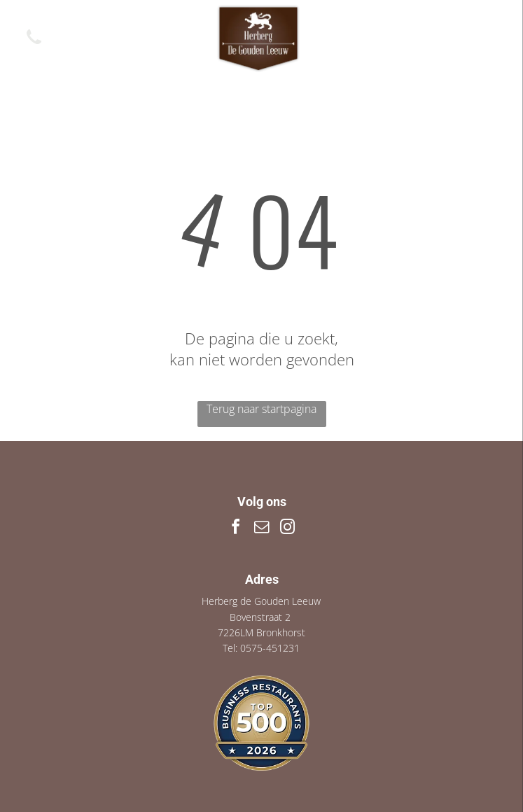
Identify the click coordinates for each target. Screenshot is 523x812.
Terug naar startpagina (261, 409)
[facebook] (236, 529)
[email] (262, 529)
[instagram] (288, 529)
